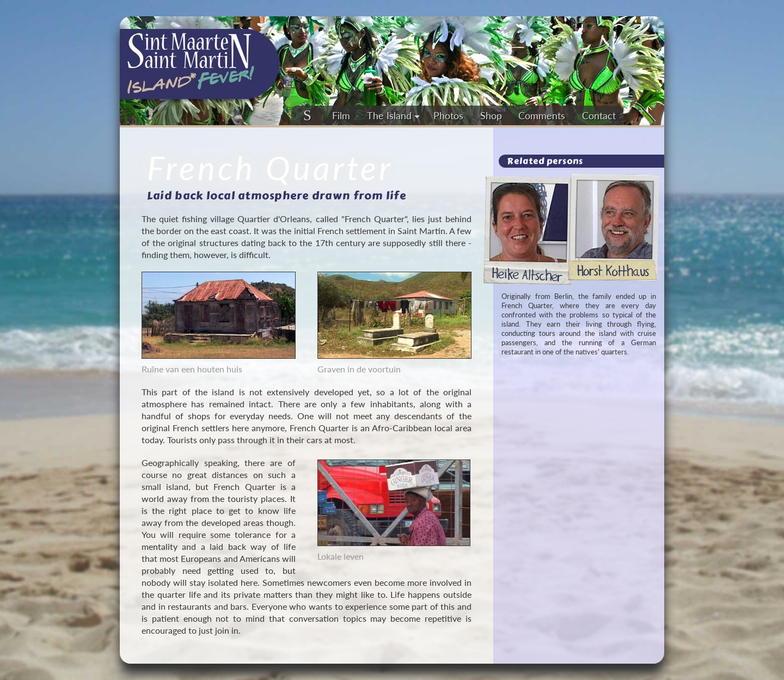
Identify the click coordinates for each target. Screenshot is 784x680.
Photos (448, 115)
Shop (491, 115)
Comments (542, 115)
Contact (599, 115)
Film (341, 115)
